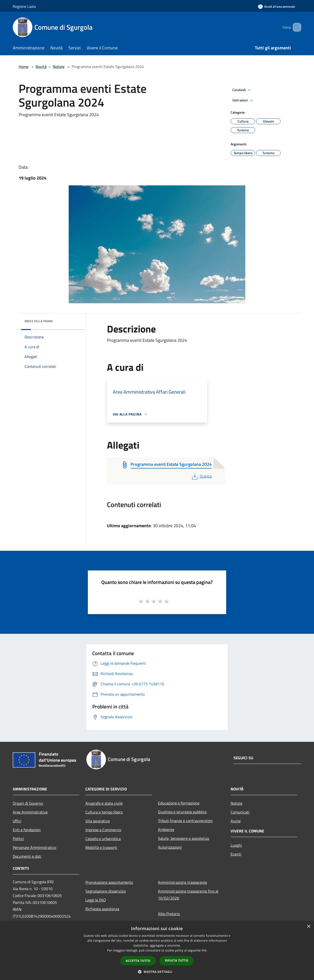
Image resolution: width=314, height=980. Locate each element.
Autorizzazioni (170, 847)
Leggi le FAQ (96, 900)
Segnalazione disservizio (106, 891)
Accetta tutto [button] (138, 961)
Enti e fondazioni (27, 830)
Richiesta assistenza (102, 909)
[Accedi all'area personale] (276, 7)
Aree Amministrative (30, 812)
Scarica (201, 476)
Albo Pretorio (169, 914)
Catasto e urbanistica (103, 839)
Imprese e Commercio (103, 830)
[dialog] (157, 951)
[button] (157, 972)
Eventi (236, 854)
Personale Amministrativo (34, 847)
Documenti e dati (27, 856)
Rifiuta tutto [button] (177, 960)
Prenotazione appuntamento (109, 882)
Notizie (59, 67)
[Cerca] (295, 27)
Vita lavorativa (98, 821)
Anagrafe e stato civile (104, 803)
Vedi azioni (243, 100)
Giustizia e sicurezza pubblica (182, 812)
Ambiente (166, 829)
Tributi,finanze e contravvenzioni (185, 821)
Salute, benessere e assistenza (183, 838)
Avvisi (236, 821)
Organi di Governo (28, 803)
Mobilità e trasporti (101, 847)
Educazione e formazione (179, 803)
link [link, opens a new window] (204, 950)
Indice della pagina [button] (39, 321)
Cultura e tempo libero (104, 812)
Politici (18, 839)
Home (24, 67)
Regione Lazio (24, 6)
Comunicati (240, 812)
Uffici (17, 821)
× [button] (308, 927)
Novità (41, 67)
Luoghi (236, 845)
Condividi (242, 90)
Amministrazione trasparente (183, 882)
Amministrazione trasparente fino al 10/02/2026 (188, 895)
